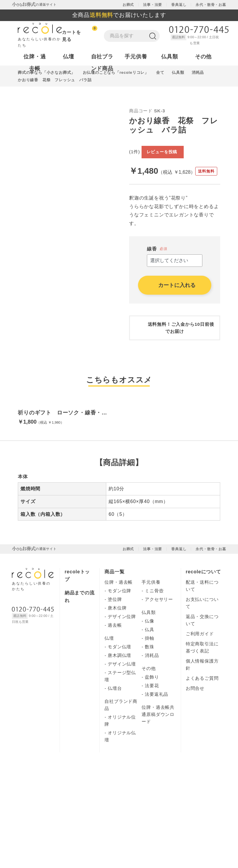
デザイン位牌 (122, 641)
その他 (149, 693)
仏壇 (109, 663)
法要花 (152, 710)
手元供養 (151, 607)
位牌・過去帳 (119, 607)
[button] (5, 393)
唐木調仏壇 (119, 680)
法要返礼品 (157, 719)
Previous (13, 152)
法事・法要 (153, 5)
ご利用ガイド (200, 659)
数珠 (150, 672)
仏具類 (149, 637)
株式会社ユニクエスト (51, 808)
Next (123, 152)
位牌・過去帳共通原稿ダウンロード (158, 739)
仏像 (150, 646)
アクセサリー (159, 624)
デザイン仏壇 (122, 689)
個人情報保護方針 (204, 803)
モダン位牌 (119, 616)
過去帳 (115, 650)
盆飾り (152, 702)
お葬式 (128, 5)
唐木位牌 (117, 633)
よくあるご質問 (202, 703)
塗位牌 (115, 624)
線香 (152, 236)
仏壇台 (115, 713)
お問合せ (195, 713)
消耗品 (152, 680)
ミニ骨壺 (154, 616)
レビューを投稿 (195, 142)
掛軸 (150, 663)
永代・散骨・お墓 (211, 5)
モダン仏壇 (119, 672)
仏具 (150, 654)
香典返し (179, 5)
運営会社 (195, 723)
